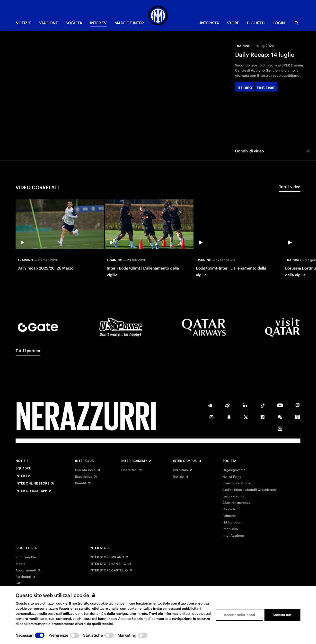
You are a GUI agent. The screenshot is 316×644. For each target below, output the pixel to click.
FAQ (19, 583)
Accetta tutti (282, 615)
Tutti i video (290, 187)
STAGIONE (48, 23)
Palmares (229, 516)
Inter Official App (31, 491)
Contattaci (129, 470)
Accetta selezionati (239, 615)
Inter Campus (185, 461)
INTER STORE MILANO (107, 557)
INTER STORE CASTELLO (109, 570)
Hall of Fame (232, 477)
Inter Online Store (32, 484)
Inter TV (23, 476)
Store (233, 23)
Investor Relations (236, 483)
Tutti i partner (28, 351)
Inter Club (84, 461)
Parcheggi (23, 577)
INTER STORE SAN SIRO (108, 564)
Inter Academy (134, 461)
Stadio (20, 564)
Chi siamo (180, 470)
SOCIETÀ (74, 23)
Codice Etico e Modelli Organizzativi (250, 490)
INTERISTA (209, 23)
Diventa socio (85, 470)
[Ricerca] (297, 23)
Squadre (23, 468)
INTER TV (98, 23)
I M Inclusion (232, 523)
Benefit (81, 483)
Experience (84, 477)
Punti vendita (26, 557)
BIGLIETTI (256, 23)
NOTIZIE (23, 23)
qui (188, 614)
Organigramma (234, 470)
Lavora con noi (233, 496)
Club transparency (236, 503)
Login (279, 23)
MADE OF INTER (129, 23)
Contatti (229, 509)
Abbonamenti (26, 570)
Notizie (22, 461)
